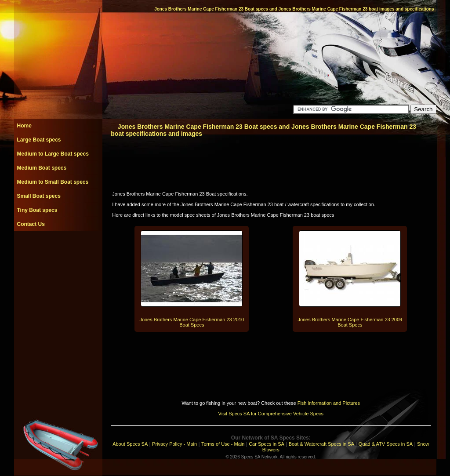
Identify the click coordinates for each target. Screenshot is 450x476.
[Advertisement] (58, 251)
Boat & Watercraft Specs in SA (321, 444)
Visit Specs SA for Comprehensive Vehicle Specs (271, 414)
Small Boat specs (39, 196)
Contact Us (31, 224)
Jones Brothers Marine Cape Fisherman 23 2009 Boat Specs (350, 322)
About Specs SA (130, 444)
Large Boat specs (39, 140)
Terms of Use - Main (223, 444)
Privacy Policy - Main (174, 444)
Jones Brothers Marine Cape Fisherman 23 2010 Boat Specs (192, 322)
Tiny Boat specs (37, 210)
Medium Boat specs (42, 168)
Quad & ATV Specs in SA (386, 444)
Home (24, 126)
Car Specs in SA (267, 444)
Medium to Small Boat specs (53, 182)
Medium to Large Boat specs (53, 154)
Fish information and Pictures (329, 403)
